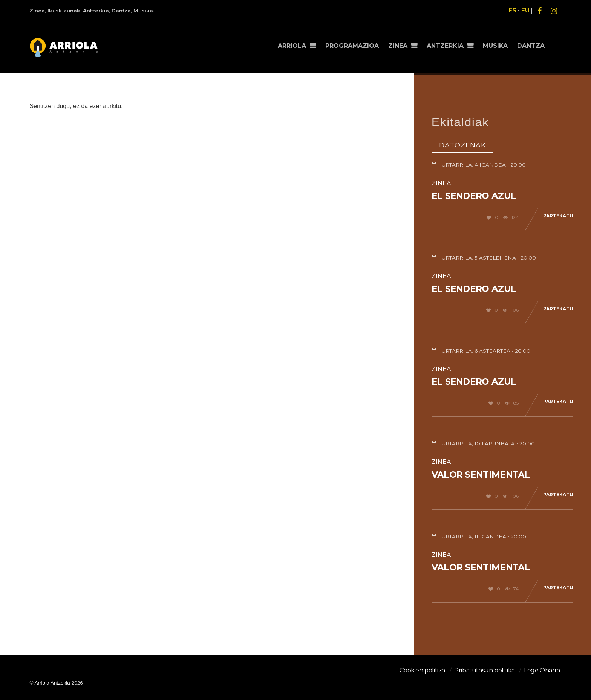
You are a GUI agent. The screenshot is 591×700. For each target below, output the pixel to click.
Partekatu (558, 216)
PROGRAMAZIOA (352, 46)
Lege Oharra (542, 670)
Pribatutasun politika (485, 670)
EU (525, 10)
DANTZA (531, 46)
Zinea (441, 183)
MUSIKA (495, 46)
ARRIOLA (292, 46)
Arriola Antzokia (52, 683)
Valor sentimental (481, 475)
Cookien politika (422, 670)
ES (512, 10)
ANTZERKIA (445, 46)
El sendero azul (474, 196)
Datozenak (462, 145)
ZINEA (398, 46)
